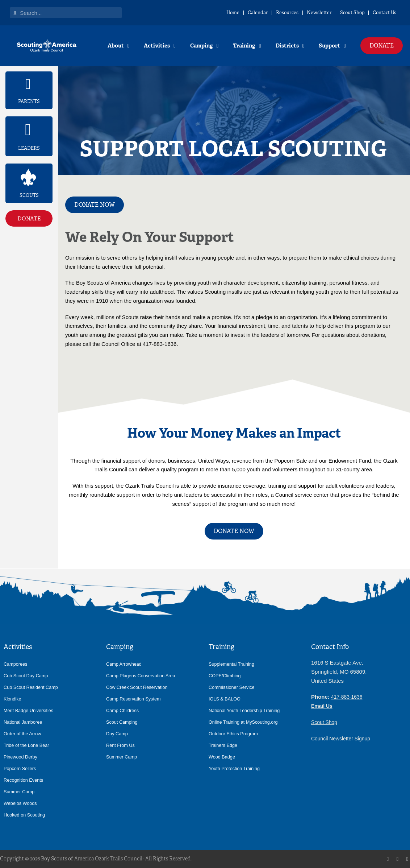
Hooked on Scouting (26, 815)
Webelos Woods (21, 803)
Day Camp (118, 734)
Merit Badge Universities (30, 710)
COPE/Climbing (226, 676)
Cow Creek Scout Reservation (139, 687)
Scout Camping (123, 722)
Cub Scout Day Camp (27, 676)
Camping (204, 46)
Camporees (16, 664)
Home (178, 13)
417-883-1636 (348, 697)
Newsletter (293, 13)
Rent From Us (121, 745)
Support (332, 46)
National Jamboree (24, 722)
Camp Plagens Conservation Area (143, 676)
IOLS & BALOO (226, 699)
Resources (251, 13)
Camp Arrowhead (125, 664)
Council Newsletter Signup (343, 738)
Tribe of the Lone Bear (28, 745)
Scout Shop (336, 13)
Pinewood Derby (22, 757)
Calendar (212, 13)
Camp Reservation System (135, 699)
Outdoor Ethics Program (235, 734)
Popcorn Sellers (21, 768)
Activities (160, 46)
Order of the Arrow (24, 734)
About (118, 46)
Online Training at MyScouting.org (245, 722)
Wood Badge (223, 757)
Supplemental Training (233, 664)
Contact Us (379, 13)
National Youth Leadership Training (246, 710)
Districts (290, 46)
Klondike (13, 699)
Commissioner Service (233, 687)
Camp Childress (124, 710)
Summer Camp (20, 792)
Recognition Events (25, 780)
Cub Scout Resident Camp (33, 687)
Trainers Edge (224, 745)
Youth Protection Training (236, 768)
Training (247, 46)
